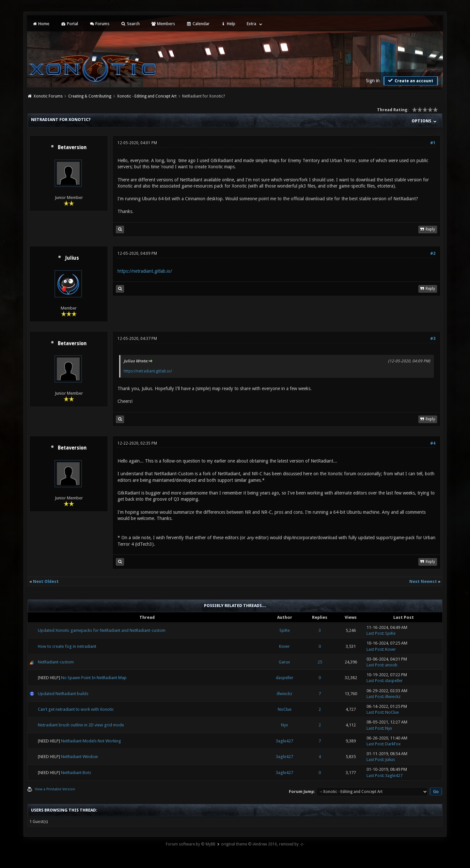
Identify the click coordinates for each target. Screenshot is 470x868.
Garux (284, 662)
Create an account (410, 81)
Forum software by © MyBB (191, 844)
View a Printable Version (55, 789)
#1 (433, 143)
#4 (433, 443)
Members (163, 24)
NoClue (285, 709)
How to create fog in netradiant (67, 646)
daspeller (285, 678)
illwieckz (284, 694)
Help (228, 24)
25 (320, 662)
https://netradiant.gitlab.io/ (145, 271)
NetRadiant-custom (56, 662)
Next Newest (423, 581)
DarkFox (393, 744)
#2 (433, 253)
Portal (69, 24)
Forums (99, 24)
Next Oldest (46, 581)
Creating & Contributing (90, 96)
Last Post (375, 633)
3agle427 (284, 741)
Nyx (285, 725)
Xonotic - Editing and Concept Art (147, 96)
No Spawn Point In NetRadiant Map (94, 678)
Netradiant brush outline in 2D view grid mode (81, 725)
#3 (433, 339)
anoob (391, 665)
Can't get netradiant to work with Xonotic (76, 709)
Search (130, 24)
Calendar (198, 24)
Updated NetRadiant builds (63, 694)
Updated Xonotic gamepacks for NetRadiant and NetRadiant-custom (102, 630)
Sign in (373, 81)
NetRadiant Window (79, 757)
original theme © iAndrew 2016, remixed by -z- (263, 844)
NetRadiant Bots (76, 773)
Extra (251, 24)
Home (41, 24)
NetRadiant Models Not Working (91, 741)
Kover (284, 646)
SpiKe (285, 630)
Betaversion (72, 147)
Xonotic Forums (48, 96)
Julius (72, 258)
